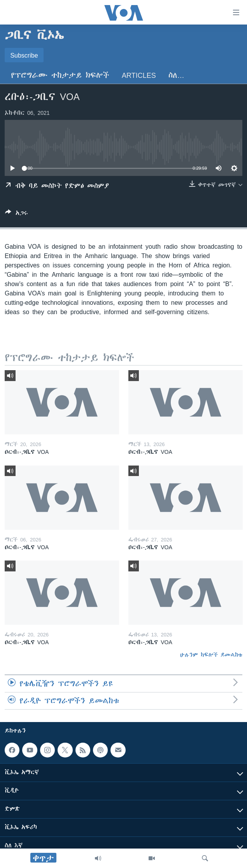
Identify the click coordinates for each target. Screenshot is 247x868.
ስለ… (176, 75)
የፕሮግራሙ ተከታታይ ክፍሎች (60, 75)
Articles (139, 75)
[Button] (17, 214)
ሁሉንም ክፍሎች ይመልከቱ (211, 655)
